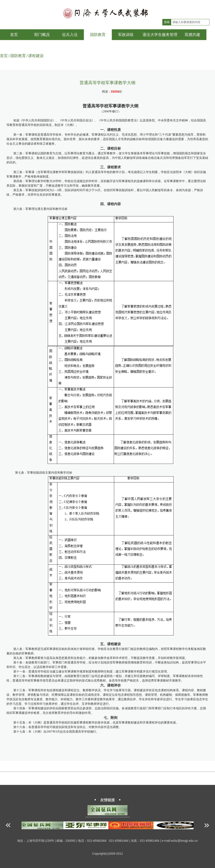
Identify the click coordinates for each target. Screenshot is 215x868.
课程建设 (36, 56)
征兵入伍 (70, 35)
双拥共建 (192, 35)
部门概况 (42, 35)
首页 (14, 35)
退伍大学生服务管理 (160, 35)
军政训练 (126, 35)
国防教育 (98, 35)
